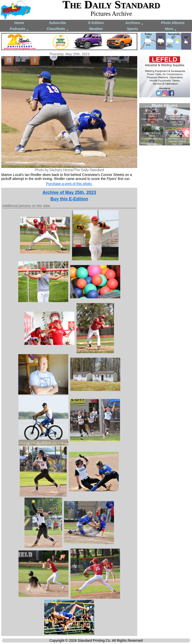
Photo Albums (173, 23)
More (171, 29)
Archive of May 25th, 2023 (69, 192)
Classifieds (58, 29)
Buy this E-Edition (69, 199)
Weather (96, 29)
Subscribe (58, 23)
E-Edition (96, 23)
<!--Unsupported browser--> (165, 124)
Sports (132, 29)
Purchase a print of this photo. (69, 184)
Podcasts (19, 29)
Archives (134, 23)
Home (19, 23)
